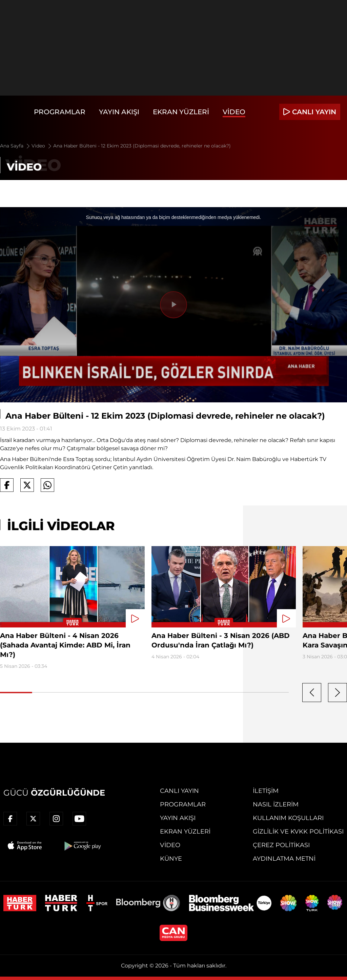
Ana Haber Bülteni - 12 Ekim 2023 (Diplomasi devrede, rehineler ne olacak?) (142, 146)
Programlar (60, 112)
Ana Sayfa (15, 146)
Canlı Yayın (179, 791)
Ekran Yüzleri (181, 112)
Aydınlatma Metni (284, 859)
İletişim (266, 791)
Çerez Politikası (281, 845)
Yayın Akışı (119, 112)
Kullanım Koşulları (288, 818)
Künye (171, 859)
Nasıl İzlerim (276, 804)
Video (234, 112)
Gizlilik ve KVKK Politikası (298, 832)
